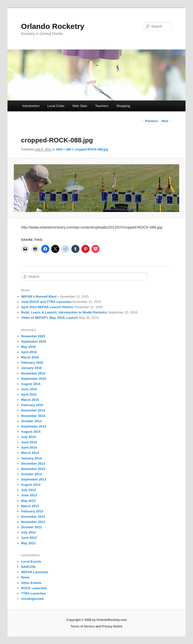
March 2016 (30, 357)
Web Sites (80, 106)
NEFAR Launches (35, 572)
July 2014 (29, 437)
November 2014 (33, 416)
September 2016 (34, 341)
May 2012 (28, 543)
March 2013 (30, 506)
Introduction (31, 106)
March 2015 (30, 400)
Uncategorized (32, 599)
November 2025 (33, 336)
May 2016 (28, 347)
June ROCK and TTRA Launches (46, 302)
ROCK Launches (34, 588)
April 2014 (29, 447)
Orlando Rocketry (53, 26)
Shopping (123, 106)
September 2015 (34, 379)
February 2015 (32, 405)
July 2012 (29, 532)
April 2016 (29, 352)
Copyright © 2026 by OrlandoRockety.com (96, 620)
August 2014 (31, 432)
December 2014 (33, 410)
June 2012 (29, 538)
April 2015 (29, 394)
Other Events (31, 583)
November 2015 (33, 373)
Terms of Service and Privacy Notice (97, 626)
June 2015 (29, 389)
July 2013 (29, 490)
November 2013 (33, 469)
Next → (167, 121)
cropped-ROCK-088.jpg (91, 149)
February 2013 (32, 511)
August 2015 (31, 384)
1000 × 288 (63, 149)
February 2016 (32, 363)
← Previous (150, 121)
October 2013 (31, 474)
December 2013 (33, 464)
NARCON (28, 567)
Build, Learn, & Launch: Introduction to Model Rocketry (64, 312)
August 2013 (31, 485)
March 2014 (30, 453)
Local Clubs (56, 106)
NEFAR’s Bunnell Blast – (40, 297)
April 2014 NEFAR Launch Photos (47, 307)
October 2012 (31, 527)
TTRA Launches (33, 593)
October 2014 (31, 421)
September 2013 (34, 479)
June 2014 (29, 442)
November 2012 (33, 522)
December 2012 (33, 517)
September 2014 (34, 426)
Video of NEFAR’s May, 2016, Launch (50, 318)
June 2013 (29, 495)
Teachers (102, 106)
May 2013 (28, 501)
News (25, 577)
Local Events (31, 561)
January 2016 (31, 368)
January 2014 (31, 458)
